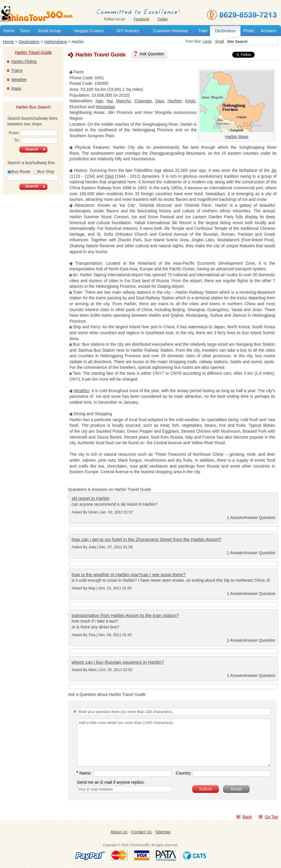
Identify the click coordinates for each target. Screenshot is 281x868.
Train (203, 31)
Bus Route (19, 172)
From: (33, 133)
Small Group (49, 31)
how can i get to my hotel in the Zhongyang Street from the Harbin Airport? (146, 539)
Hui (110, 101)
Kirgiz (190, 101)
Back (247, 817)
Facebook (142, 19)
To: (36, 140)
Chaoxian (143, 101)
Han (99, 101)
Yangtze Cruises (88, 31)
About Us (119, 832)
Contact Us (141, 832)
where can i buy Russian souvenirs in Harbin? (118, 662)
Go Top (271, 817)
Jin (274, 170)
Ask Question (152, 54)
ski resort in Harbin (91, 498)
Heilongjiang (55, 42)
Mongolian (106, 107)
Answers (269, 31)
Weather (81, 391)
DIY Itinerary (128, 31)
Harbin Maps (236, 137)
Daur (160, 101)
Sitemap (163, 832)
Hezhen (175, 101)
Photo (249, 31)
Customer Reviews (171, 31)
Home (9, 31)
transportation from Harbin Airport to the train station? (125, 615)
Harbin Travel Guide (33, 52)
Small (219, 41)
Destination (225, 31)
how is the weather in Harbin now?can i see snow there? (129, 574)
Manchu (124, 101)
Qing (109, 176)
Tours (25, 31)
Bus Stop (44, 172)
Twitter (163, 19)
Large (207, 41)
